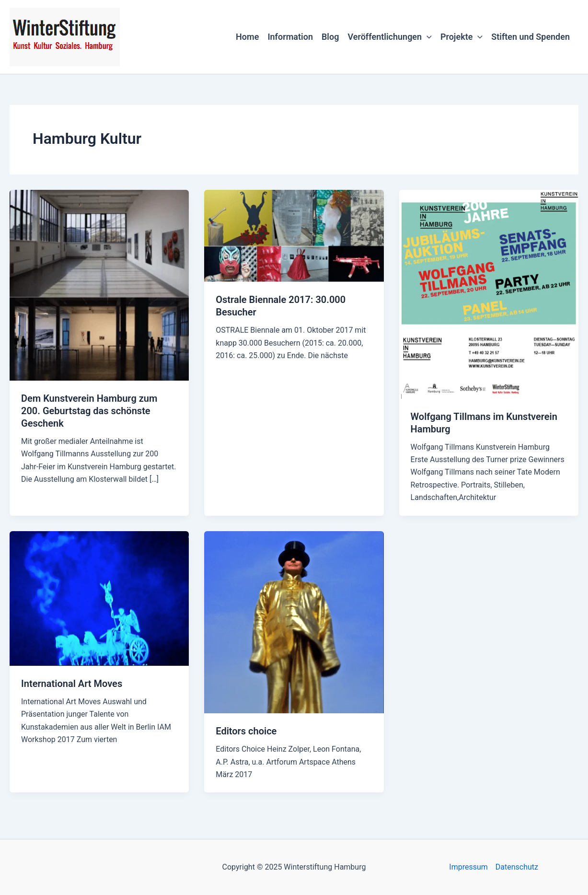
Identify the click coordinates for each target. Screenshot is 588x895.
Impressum (468, 867)
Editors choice (246, 731)
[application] (427, 37)
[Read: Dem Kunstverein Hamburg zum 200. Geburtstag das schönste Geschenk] (99, 285)
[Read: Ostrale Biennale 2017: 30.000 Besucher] (294, 235)
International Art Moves (72, 684)
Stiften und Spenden (530, 37)
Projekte (461, 37)
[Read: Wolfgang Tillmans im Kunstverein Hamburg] (489, 294)
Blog (330, 37)
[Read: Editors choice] (294, 622)
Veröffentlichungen (389, 37)
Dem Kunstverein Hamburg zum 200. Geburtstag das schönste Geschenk (89, 411)
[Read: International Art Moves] (99, 598)
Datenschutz (517, 867)
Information (290, 37)
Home (247, 37)
